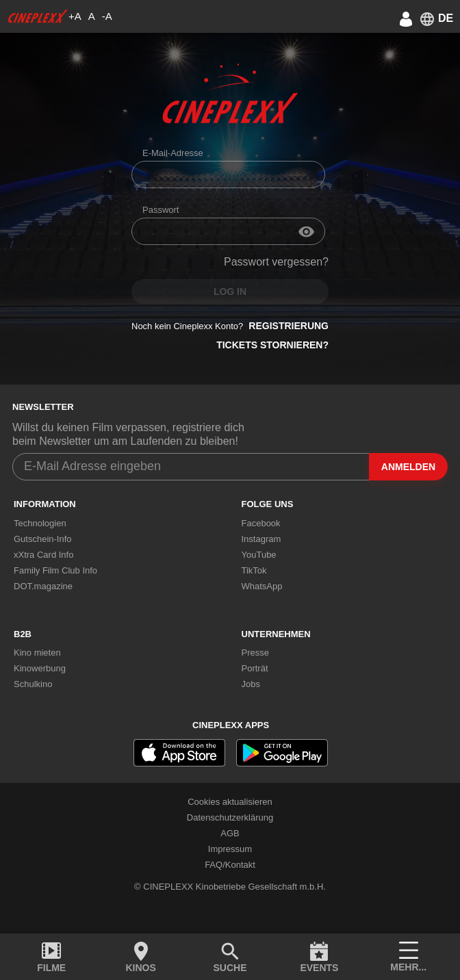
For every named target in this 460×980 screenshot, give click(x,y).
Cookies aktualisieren (230, 802)
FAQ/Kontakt (230, 865)
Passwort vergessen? (276, 262)
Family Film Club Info (55, 570)
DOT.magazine (43, 586)
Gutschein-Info (43, 539)
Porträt (255, 668)
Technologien (40, 523)
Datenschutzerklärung (230, 817)
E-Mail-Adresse (173, 153)
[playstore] (282, 753)
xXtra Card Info (43, 555)
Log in (230, 292)
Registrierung (289, 326)
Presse (255, 653)
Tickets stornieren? (272, 345)
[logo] (38, 16)
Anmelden (408, 467)
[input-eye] (306, 231)
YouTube (259, 555)
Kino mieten (37, 653)
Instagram (261, 539)
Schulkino (33, 684)
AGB (230, 833)
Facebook (261, 523)
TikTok (254, 570)
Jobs (251, 684)
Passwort (161, 210)
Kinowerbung (40, 668)
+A (75, 16)
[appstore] (179, 753)
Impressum (230, 849)
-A (107, 16)
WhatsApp (262, 586)
